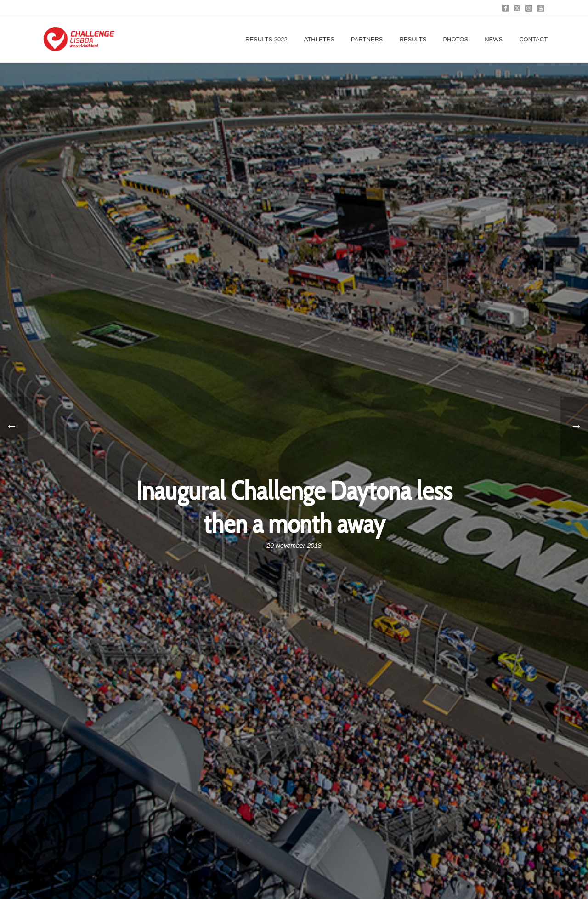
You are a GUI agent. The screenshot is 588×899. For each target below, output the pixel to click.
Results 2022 (266, 39)
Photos (455, 39)
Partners (367, 39)
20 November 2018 (294, 546)
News (494, 39)
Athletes (319, 39)
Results (413, 39)
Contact (533, 39)
